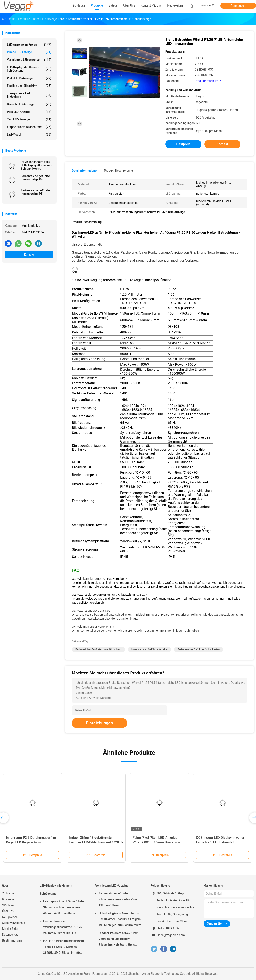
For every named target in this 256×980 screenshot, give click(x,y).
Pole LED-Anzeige (29, 112)
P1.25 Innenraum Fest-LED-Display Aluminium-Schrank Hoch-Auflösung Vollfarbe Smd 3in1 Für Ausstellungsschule (37, 165)
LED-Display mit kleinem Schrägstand (29, 69)
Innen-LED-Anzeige (29, 52)
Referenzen (238, 6)
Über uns (8, 911)
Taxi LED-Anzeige (29, 119)
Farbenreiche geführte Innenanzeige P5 (35, 192)
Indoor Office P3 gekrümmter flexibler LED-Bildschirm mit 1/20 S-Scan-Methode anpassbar (96, 842)
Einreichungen (99, 723)
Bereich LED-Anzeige (29, 104)
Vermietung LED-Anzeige (29, 60)
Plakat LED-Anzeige (29, 78)
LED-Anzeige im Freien (29, 45)
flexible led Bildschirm (29, 86)
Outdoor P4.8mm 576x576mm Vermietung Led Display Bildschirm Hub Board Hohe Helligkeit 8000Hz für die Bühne (119, 939)
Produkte (8, 899)
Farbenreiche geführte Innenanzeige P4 (35, 178)
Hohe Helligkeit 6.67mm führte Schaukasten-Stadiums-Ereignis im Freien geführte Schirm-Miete (120, 919)
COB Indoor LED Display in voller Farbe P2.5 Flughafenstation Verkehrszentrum (220, 842)
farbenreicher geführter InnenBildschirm (98, 649)
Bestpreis (183, 144)
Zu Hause (8, 893)
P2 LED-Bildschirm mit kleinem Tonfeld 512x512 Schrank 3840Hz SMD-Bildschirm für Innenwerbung (63, 947)
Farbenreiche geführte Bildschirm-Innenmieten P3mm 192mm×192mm (119, 899)
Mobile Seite (10, 929)
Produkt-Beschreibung (119, 171)
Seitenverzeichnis (14, 923)
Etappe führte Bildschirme (29, 127)
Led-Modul (29, 134)
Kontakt (29, 255)
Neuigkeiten (10, 917)
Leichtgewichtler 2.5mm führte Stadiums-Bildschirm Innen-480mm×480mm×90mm (63, 907)
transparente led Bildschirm (29, 95)
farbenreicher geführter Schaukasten (199, 649)
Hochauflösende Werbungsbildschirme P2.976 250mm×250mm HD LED (63, 927)
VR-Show (8, 905)
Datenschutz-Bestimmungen (12, 938)
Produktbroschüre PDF (209, 81)
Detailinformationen (85, 171)
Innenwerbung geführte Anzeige (150, 649)
